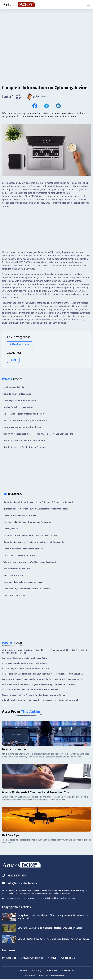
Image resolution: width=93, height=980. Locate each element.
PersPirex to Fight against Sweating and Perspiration (28, 522)
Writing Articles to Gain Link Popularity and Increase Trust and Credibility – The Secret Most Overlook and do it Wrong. (44, 652)
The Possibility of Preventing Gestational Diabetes (27, 589)
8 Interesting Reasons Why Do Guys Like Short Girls (26, 669)
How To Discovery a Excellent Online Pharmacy (25, 447)
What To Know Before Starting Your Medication (25, 421)
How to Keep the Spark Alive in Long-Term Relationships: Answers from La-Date (38, 685)
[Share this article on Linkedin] (58, 106)
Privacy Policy (68, 971)
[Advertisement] (46, 31)
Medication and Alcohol (14, 387)
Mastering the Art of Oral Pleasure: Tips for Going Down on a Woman (34, 695)
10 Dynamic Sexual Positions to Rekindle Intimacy (25, 663)
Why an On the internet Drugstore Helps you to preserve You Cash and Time (38, 434)
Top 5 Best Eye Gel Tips (14, 595)
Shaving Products (11, 529)
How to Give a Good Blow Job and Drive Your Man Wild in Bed (30, 690)
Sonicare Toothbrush (13, 575)
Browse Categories (33, 958)
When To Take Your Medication (17, 394)
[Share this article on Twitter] (47, 106)
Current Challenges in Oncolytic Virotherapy (24, 414)
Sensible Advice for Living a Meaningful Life (23, 549)
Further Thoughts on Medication (18, 407)
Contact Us (70, 958)
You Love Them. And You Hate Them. (20, 516)
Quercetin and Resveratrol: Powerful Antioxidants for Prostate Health (36, 509)
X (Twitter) (36, 971)
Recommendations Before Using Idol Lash (23, 582)
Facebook (23, 971)
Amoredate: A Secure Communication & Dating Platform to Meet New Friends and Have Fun (44, 679)
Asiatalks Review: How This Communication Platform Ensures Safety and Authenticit (40, 700)
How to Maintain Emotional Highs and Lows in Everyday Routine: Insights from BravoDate (43, 674)
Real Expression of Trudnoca (17, 569)
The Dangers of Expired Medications (20, 401)
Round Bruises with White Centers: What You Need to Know (30, 536)
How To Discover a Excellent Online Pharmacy (24, 441)
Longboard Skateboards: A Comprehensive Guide (25, 658)
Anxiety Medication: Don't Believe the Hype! (23, 427)
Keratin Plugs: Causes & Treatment (19, 555)
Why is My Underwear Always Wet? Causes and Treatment (30, 562)
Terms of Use (52, 971)
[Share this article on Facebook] (35, 106)
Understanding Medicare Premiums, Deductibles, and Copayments (34, 542)
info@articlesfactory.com (21, 883)
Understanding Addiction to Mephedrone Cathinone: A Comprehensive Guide (39, 502)
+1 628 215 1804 (15, 876)
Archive (54, 958)
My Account (9, 958)
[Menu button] (88, 5)
